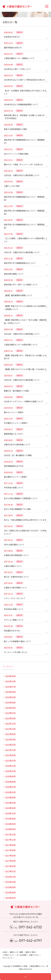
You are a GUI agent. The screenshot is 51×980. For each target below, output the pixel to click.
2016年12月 (10, 877)
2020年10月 (10, 771)
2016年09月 (10, 887)
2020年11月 (10, 766)
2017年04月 (10, 866)
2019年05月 (10, 803)
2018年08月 (10, 819)
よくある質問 (21, 955)
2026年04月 (10, 676)
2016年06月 (10, 898)
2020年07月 (10, 787)
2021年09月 (10, 755)
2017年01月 (10, 871)
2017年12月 (10, 834)
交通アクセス (34, 955)
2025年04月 (10, 692)
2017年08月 (10, 850)
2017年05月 (10, 861)
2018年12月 (10, 813)
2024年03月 (10, 708)
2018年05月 (10, 824)
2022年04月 (10, 739)
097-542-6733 (30, 927)
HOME (5, 15)
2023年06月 (10, 718)
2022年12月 (10, 724)
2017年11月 (10, 840)
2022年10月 (10, 729)
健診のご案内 (30, 952)
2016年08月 (10, 892)
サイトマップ (7, 958)
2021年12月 (10, 750)
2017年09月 (10, 845)
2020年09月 (10, 776)
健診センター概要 (16, 952)
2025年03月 (10, 697)
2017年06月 (10, 856)
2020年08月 (10, 782)
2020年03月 (10, 792)
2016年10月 (10, 882)
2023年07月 (10, 713)
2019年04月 (10, 808)
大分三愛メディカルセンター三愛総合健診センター (16, 7)
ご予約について (8, 955)
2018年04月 (10, 829)
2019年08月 (10, 797)
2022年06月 (10, 734)
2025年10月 (10, 681)
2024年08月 (10, 702)
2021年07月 (10, 761)
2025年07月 (10, 687)
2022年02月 (10, 745)
